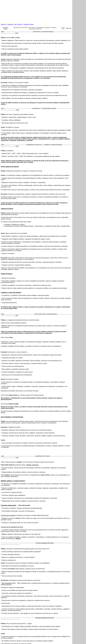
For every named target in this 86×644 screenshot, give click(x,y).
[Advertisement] (20, 11)
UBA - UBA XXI (18, 24)
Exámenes (10, 24)
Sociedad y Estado (29, 24)
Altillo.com (4, 24)
